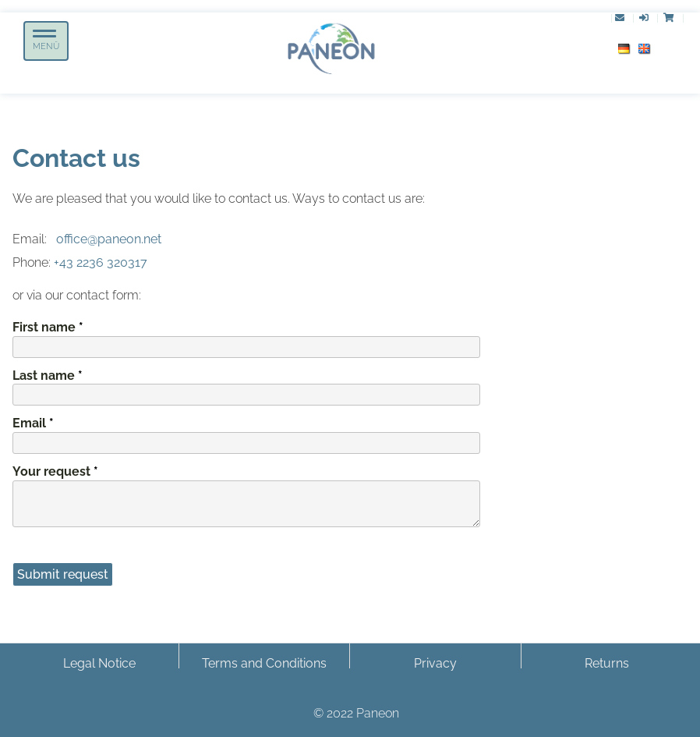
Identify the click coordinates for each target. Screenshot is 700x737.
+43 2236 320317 (101, 262)
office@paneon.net (109, 239)
